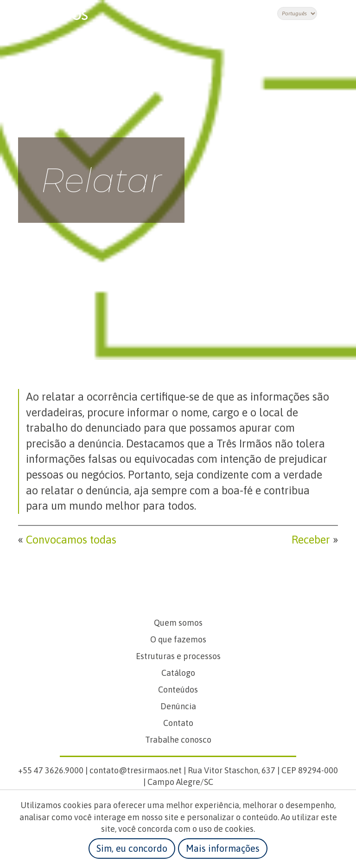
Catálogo (178, 673)
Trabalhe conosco (178, 740)
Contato (178, 723)
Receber (311, 540)
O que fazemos (178, 639)
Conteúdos (178, 690)
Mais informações (223, 848)
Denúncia (178, 706)
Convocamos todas (71, 540)
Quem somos (178, 623)
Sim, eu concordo (132, 848)
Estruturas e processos (178, 656)
